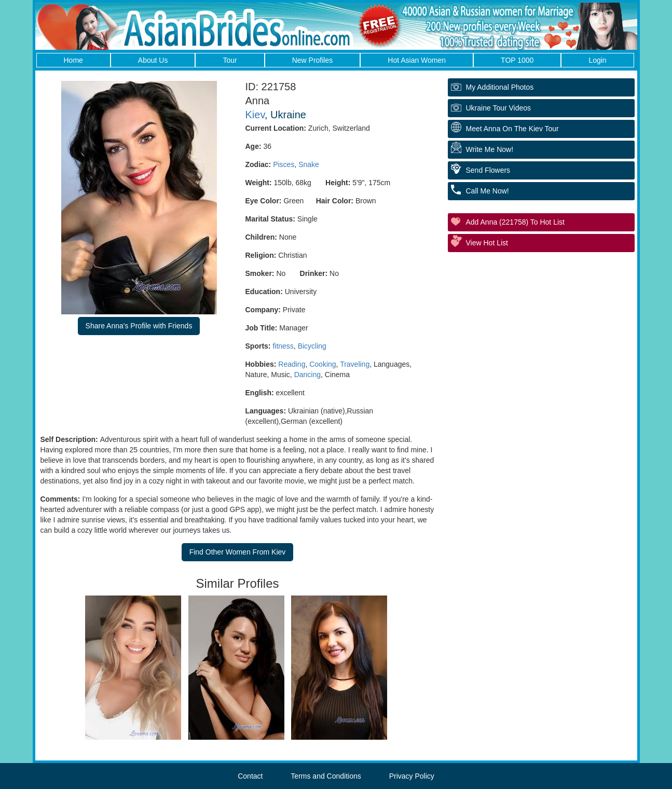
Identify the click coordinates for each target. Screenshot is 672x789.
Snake (309, 164)
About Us (153, 60)
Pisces (284, 164)
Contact (250, 776)
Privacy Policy (412, 776)
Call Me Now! (488, 191)
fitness (283, 346)
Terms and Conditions (326, 776)
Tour (230, 60)
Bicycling (312, 346)
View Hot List (487, 243)
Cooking (323, 364)
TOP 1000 (517, 60)
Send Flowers (488, 170)
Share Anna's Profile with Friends (139, 326)
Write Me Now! (490, 149)
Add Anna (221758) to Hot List (515, 222)
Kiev (255, 115)
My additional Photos (500, 87)
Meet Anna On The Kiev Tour (512, 129)
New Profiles (313, 60)
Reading (292, 364)
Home (73, 60)
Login (597, 60)
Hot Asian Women (417, 60)
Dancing (307, 375)
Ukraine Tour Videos (499, 108)
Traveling (355, 364)
